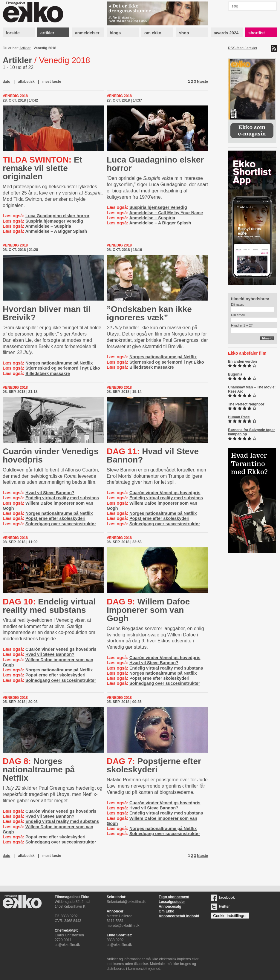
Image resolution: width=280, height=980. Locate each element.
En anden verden (242, 362)
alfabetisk (26, 82)
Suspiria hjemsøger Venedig (54, 221)
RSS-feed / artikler (243, 48)
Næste (202, 82)
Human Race (239, 417)
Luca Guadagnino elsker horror (57, 216)
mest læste (52, 82)
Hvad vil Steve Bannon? (50, 493)
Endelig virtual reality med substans (62, 498)
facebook (223, 898)
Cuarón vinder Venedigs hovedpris (51, 455)
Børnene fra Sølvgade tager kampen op (251, 432)
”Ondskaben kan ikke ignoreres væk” (149, 313)
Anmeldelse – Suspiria (48, 226)
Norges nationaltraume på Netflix (59, 363)
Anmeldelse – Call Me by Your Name (166, 213)
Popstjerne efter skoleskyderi (55, 518)
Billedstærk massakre (48, 373)
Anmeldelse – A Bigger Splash (56, 231)
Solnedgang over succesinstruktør (61, 524)
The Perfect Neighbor (246, 404)
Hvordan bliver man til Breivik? (47, 313)
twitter (220, 906)
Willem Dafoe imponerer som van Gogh (148, 610)
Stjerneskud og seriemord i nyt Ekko (63, 368)
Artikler (25, 48)
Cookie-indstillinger (230, 916)
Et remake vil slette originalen (42, 168)
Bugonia (235, 374)
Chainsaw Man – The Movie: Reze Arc (252, 389)
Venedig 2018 (45, 48)
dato (6, 82)
